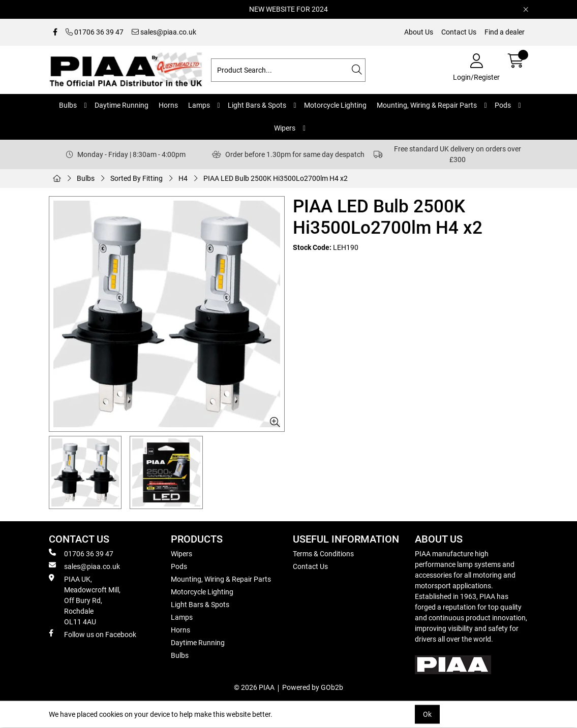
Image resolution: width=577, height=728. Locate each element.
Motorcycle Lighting (335, 105)
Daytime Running (122, 105)
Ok (427, 714)
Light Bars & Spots (257, 105)
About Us (419, 32)
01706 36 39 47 (95, 32)
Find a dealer (505, 32)
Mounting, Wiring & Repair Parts (427, 105)
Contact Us (459, 32)
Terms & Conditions (323, 554)
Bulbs (68, 105)
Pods (503, 105)
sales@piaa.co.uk (164, 32)
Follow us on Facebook (93, 634)
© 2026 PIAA (254, 687)
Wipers (285, 128)
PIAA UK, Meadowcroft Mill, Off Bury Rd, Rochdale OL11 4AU (85, 600)
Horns (168, 105)
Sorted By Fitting (136, 178)
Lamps (199, 105)
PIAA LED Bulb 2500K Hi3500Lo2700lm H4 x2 (276, 178)
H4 (183, 178)
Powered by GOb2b (313, 687)
